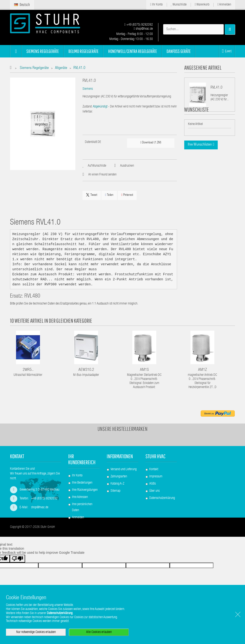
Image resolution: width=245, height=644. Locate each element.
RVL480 (32, 297)
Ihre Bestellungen (82, 483)
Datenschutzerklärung (162, 498)
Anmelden (224, 5)
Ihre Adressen (80, 497)
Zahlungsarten (119, 477)
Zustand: (87, 107)
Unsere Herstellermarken (123, 429)
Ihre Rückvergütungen (85, 490)
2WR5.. (28, 370)
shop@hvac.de (143, 29)
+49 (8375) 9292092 (139, 25)
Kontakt (154, 469)
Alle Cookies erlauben (99, 632)
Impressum (156, 477)
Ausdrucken (127, 166)
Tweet (92, 195)
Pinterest (127, 195)
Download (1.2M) (151, 143)
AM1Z (203, 370)
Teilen (109, 195)
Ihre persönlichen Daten (82, 507)
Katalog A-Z (117, 484)
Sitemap (115, 491)
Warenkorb (202, 5)
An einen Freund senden (102, 175)
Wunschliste (179, 5)
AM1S (144, 370)
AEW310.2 (86, 370)
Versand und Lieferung (124, 469)
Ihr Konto (156, 5)
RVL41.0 (217, 88)
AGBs (153, 484)
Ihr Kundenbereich (82, 459)
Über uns (154, 491)
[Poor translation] (17, 573)
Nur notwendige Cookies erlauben (36, 632)
